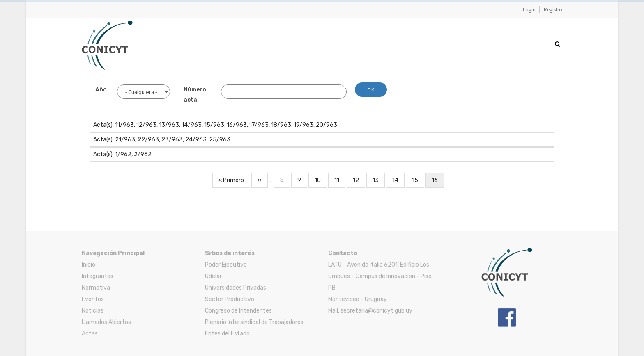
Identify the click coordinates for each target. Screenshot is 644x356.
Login (529, 10)
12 (359, 179)
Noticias (93, 311)
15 (418, 179)
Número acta (195, 95)
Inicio (89, 265)
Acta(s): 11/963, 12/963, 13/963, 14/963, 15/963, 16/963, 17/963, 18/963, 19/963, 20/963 (215, 125)
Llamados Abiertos (106, 322)
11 (340, 179)
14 (398, 179)
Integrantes (98, 276)
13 (379, 179)
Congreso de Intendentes (238, 311)
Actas (90, 334)
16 (438, 181)
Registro (553, 10)
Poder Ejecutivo (226, 265)
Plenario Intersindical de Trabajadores (254, 322)
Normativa (96, 288)
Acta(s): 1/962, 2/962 (122, 154)
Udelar (213, 276)
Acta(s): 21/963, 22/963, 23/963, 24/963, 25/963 (162, 140)
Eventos (93, 299)
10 (321, 179)
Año (101, 90)
